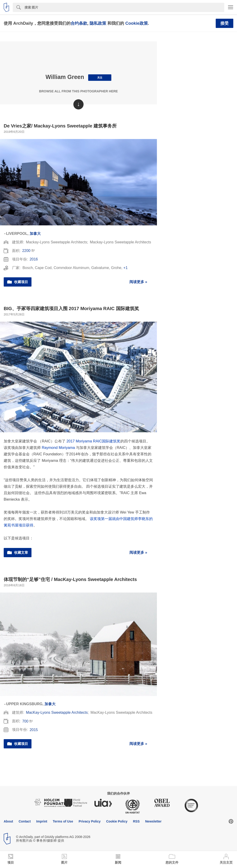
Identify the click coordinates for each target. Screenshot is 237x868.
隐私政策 (98, 23)
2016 (34, 259)
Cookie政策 (136, 23)
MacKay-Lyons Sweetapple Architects (57, 712)
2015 (34, 730)
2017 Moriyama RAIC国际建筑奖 (93, 441)
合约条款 (79, 23)
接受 (225, 23)
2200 (26, 251)
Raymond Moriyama (58, 448)
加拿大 (35, 234)
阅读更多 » (138, 282)
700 (25, 721)
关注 (100, 78)
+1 (125, 268)
